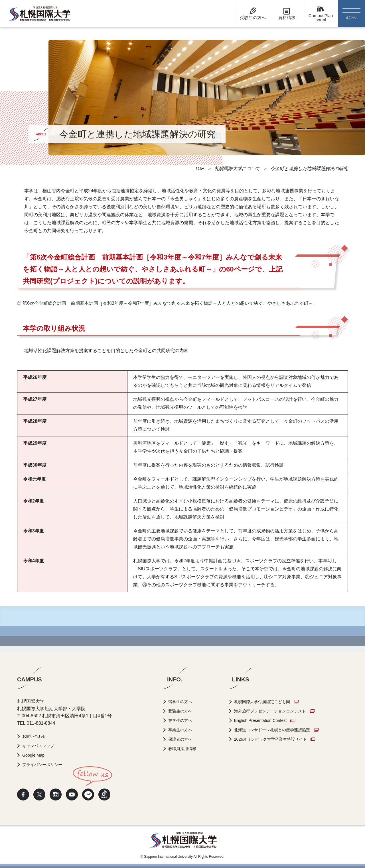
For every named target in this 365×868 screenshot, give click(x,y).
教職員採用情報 (185, 748)
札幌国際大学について (237, 169)
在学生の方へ (182, 720)
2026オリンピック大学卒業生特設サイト (281, 739)
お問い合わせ (36, 736)
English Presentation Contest (269, 720)
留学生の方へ (182, 701)
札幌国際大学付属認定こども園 (271, 701)
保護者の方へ (182, 739)
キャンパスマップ (41, 746)
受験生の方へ (182, 711)
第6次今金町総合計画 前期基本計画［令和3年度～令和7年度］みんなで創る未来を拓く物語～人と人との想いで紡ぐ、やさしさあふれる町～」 (170, 303)
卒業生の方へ (182, 730)
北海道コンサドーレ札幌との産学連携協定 (283, 730)
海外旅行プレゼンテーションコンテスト (280, 711)
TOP (199, 169)
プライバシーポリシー (46, 764)
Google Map (35, 755)
